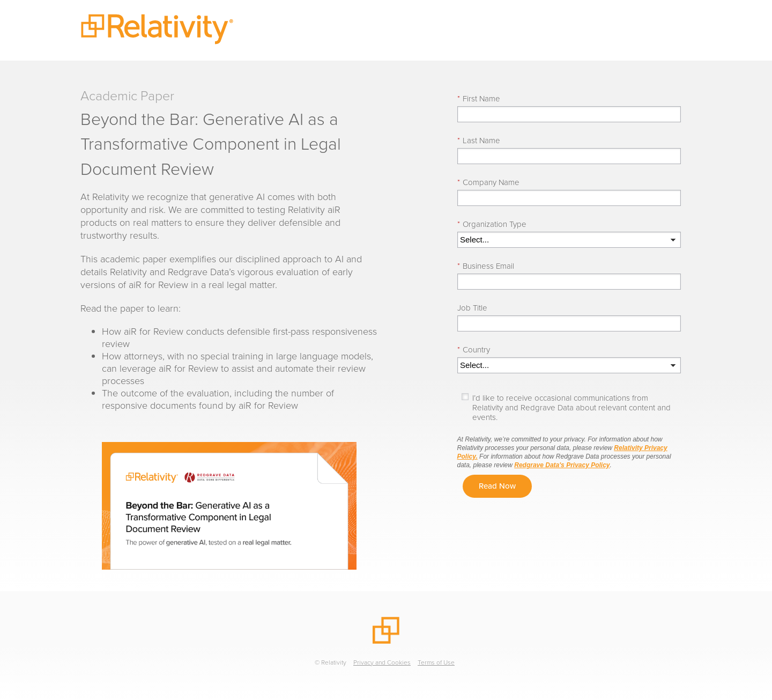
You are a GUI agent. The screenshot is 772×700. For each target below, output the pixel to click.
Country (474, 350)
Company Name (488, 182)
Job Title (472, 308)
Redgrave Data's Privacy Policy (562, 465)
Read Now (497, 486)
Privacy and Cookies (382, 662)
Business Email (486, 266)
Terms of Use (436, 662)
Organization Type (492, 224)
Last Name (479, 141)
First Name (479, 99)
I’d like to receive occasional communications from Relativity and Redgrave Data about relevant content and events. (571, 408)
